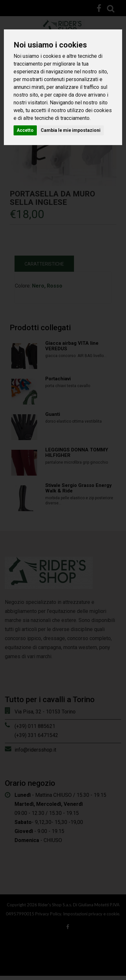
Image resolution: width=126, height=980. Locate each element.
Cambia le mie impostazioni (71, 130)
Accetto (25, 130)
